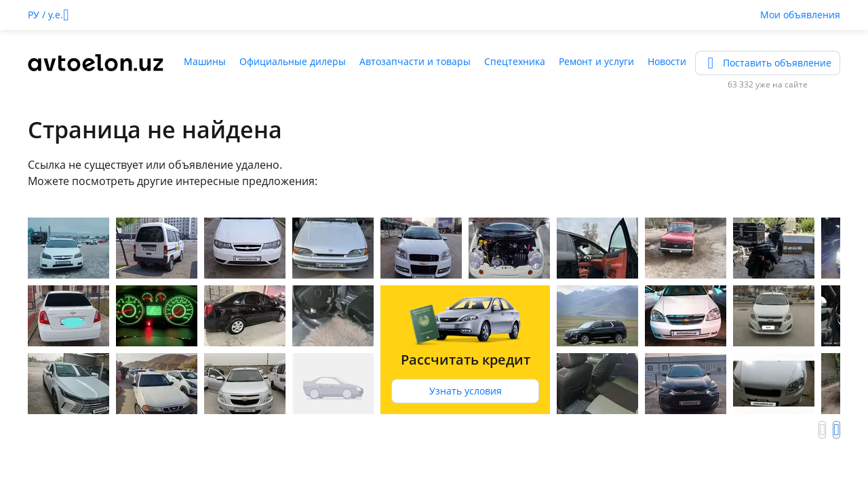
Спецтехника (515, 61)
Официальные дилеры (293, 61)
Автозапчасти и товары (415, 61)
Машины (205, 61)
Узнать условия (466, 391)
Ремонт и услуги (596, 61)
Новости (667, 61)
